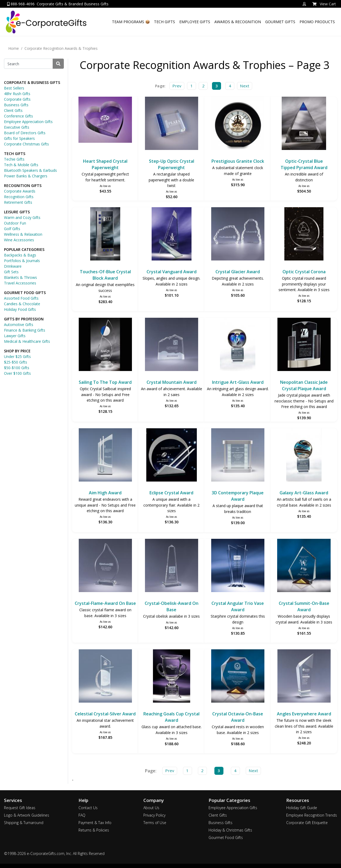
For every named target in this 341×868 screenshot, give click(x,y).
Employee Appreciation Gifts (28, 122)
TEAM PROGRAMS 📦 (131, 22)
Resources (298, 800)
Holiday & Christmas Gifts (230, 830)
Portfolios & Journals (22, 261)
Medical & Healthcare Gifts (27, 341)
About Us (151, 808)
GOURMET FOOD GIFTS (25, 293)
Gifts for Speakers (19, 138)
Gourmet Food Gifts (226, 838)
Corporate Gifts (17, 99)
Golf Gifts (12, 229)
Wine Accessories (19, 240)
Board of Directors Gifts (25, 133)
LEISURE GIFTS (17, 212)
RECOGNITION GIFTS (23, 186)
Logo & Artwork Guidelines (27, 815)
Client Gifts (13, 110)
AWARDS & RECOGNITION (238, 22)
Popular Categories (229, 800)
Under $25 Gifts (17, 356)
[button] (304, 4)
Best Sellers (14, 88)
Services (13, 800)
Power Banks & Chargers (26, 176)
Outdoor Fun (15, 223)
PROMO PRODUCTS (317, 22)
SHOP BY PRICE (17, 351)
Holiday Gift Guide (302, 808)
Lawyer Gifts (15, 336)
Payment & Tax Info (95, 823)
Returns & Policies (94, 830)
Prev (177, 86)
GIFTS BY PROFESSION (24, 319)
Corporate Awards (20, 191)
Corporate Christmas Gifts (26, 144)
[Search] (28, 64)
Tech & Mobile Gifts (21, 165)
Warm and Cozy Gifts (22, 217)
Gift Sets (11, 272)
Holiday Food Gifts (20, 309)
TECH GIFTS (165, 22)
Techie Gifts (14, 159)
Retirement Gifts (18, 202)
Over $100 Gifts (17, 373)
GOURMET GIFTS (280, 22)
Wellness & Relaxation (23, 234)
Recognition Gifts (19, 197)
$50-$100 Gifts (17, 368)
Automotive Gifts (19, 325)
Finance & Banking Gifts (25, 330)
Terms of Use (155, 823)
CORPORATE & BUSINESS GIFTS (32, 82)
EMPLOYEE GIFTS (195, 22)
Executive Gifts (17, 127)
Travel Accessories (20, 283)
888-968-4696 (21, 4)
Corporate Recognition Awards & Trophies (61, 48)
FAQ (82, 815)
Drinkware (13, 266)
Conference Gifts (18, 116)
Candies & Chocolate (22, 304)
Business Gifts (16, 105)
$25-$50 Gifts (16, 362)
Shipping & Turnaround (24, 823)
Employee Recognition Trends (312, 815)
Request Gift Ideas (20, 808)
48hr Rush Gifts (17, 94)
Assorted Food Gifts (21, 298)
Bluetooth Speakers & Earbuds (30, 170)
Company (154, 800)
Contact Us (88, 808)
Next (245, 86)
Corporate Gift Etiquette (307, 823)
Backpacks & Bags (20, 255)
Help (83, 800)
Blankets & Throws (20, 277)
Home (14, 48)
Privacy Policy (154, 815)
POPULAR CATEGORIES (24, 249)
